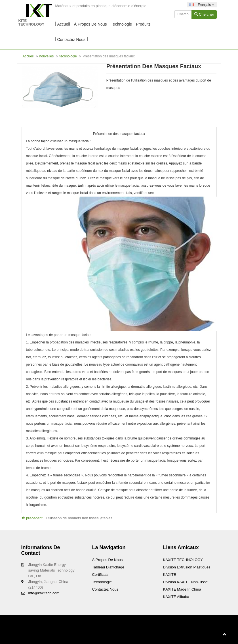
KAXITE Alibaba (176, 597)
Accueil (64, 24)
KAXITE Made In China (182, 589)
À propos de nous (90, 24)
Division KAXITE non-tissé (186, 582)
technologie (122, 24)
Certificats (100, 575)
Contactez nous (71, 39)
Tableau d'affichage (108, 567)
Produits (143, 24)
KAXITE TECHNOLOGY (183, 560)
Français (202, 5)
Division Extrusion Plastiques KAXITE (187, 571)
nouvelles (47, 56)
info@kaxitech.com (44, 593)
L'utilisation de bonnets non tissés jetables (78, 518)
